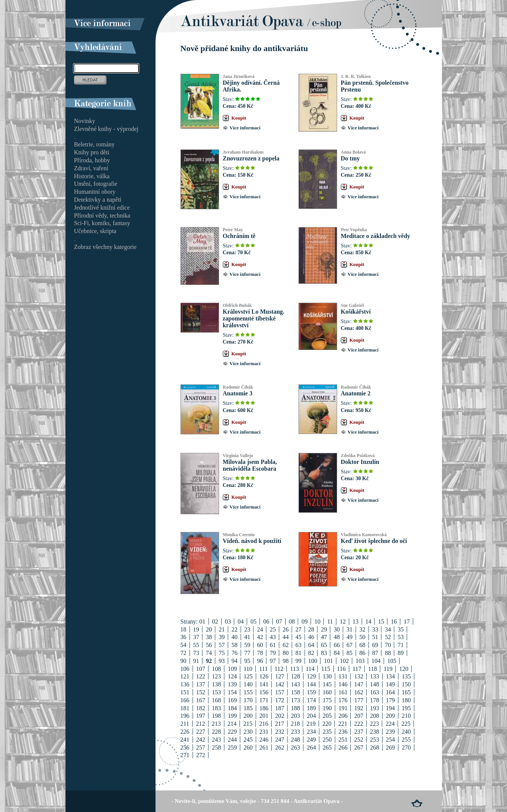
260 (248, 747)
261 (264, 747)
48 (337, 637)
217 (280, 724)
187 (280, 708)
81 (299, 653)
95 (247, 661)
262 (280, 747)
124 (232, 676)
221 (343, 724)
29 (324, 629)
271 (185, 755)
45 (299, 637)
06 (266, 621)
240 (406, 732)
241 (185, 740)
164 (390, 692)
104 (376, 661)
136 (185, 684)
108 (216, 669)
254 (390, 740)
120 (404, 669)
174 (311, 700)
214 (232, 724)
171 (264, 700)
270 (406, 747)
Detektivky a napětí (98, 200)
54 (184, 645)
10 (317, 621)
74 (209, 653)
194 (390, 708)
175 (327, 700)
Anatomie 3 (238, 393)
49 (350, 637)
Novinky (85, 121)
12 (343, 621)
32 (362, 629)
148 (375, 684)
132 (359, 676)
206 (343, 716)
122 (201, 676)
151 (185, 692)
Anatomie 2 (356, 393)
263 (295, 747)
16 (394, 621)
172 (280, 700)
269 (390, 747)
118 (372, 669)
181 (185, 708)
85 (350, 653)
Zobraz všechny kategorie (105, 247)
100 (313, 661)
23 (247, 629)
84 (337, 653)
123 (216, 676)
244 (232, 740)
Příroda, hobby (92, 160)
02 (215, 621)
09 (305, 621)
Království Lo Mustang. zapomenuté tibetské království (254, 318)
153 (216, 692)
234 (311, 732)
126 (264, 676)
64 (311, 645)
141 (264, 684)
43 (273, 637)
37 (196, 637)
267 (359, 747)
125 (248, 676)
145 (327, 684)
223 (374, 724)
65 (324, 645)
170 (248, 700)
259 (232, 747)
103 (360, 661)
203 (295, 716)
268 (375, 747)
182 (201, 708)
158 (295, 692)
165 (406, 692)
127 (280, 676)
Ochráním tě (239, 236)
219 (311, 724)
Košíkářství (356, 312)
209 (390, 716)
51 (375, 637)
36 (184, 637)
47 (324, 637)
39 (222, 637)
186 (264, 708)
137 (201, 684)
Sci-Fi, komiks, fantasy (102, 223)
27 (299, 629)
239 (390, 732)
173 (295, 700)
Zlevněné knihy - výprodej (106, 129)
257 (201, 747)
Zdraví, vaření (91, 168)
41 (247, 637)
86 (362, 653)
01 (202, 621)
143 (295, 684)
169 (232, 700)
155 (248, 692)
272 (201, 755)
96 (260, 661)
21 (222, 629)
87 (375, 653)
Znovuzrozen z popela (251, 158)
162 (359, 692)
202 (280, 716)
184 (232, 708)
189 (311, 708)
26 (286, 629)
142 (280, 684)
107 (201, 669)
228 (216, 732)
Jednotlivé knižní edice (102, 208)
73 (196, 653)
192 (359, 708)
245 (248, 740)
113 (295, 669)
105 (392, 661)
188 (295, 708)
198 (216, 716)
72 (184, 653)
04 (241, 621)
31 (350, 629)
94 (235, 661)
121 (185, 676)
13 (356, 621)
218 (295, 724)
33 (375, 629)
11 (330, 621)
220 (327, 724)
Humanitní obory (95, 192)
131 (343, 676)
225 (406, 724)
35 (401, 629)
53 (401, 637)
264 (311, 747)
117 (357, 669)
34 (388, 629)
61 (273, 645)
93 (222, 661)
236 (343, 732)
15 (381, 621)
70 (388, 645)
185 (248, 708)
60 (260, 645)
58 (235, 645)
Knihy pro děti (92, 152)
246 (264, 740)
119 (388, 669)
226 (185, 732)
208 (375, 716)
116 (341, 669)
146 (343, 684)
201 (264, 716)
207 (359, 716)
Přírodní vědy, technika (102, 215)
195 (406, 708)
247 (280, 740)
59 (247, 645)
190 (327, 708)
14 (368, 621)
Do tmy (350, 158)
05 (253, 621)
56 (209, 645)
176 (343, 700)
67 (350, 645)
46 (311, 637)
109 (232, 669)
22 (235, 629)
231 (264, 732)
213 (216, 724)
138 (216, 684)
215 (248, 724)
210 (406, 716)
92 (209, 661)
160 (327, 692)
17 (407, 621)
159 (311, 692)
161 (343, 692)
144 (311, 684)
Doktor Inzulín (360, 462)
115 (326, 669)
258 (216, 747)
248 (295, 740)
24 (260, 629)
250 (327, 740)
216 (264, 724)
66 (337, 645)
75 (222, 653)
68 (362, 645)
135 (406, 676)
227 (201, 732)
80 (286, 653)
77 (247, 653)
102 (344, 661)
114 (310, 669)
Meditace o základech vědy (376, 236)
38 (209, 637)
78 (260, 653)
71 (401, 645)
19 (196, 629)
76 (235, 653)
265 (327, 747)
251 (343, 740)
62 (286, 645)
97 (273, 661)
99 (299, 661)
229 (232, 732)
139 (232, 684)
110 (248, 669)
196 (185, 716)
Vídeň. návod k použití (252, 541)
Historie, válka (92, 176)
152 (201, 692)
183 (216, 708)
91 (196, 661)
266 (343, 747)
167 (201, 700)
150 (406, 684)
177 (359, 700)
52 (388, 637)
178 (375, 700)
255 (406, 740)
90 (184, 661)
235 (327, 732)
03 (228, 621)
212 (201, 724)
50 (362, 637)
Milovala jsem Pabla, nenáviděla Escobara (250, 465)
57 (222, 645)
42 (260, 637)
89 (401, 653)
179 (390, 700)
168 (216, 700)
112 (279, 669)
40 (235, 637)
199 (232, 716)
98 (286, 661)
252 (359, 740)
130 (327, 676)
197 (201, 716)
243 (216, 740)
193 (375, 708)
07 (279, 621)
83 (324, 653)
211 (185, 724)
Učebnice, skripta (95, 231)
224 (390, 724)
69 (375, 645)
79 (273, 653)
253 (375, 740)
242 (201, 740)
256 (185, 747)
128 (295, 676)
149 (390, 684)
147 (359, 684)
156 (264, 692)
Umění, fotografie (96, 184)
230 (248, 732)
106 (185, 669)
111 (264, 669)
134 (390, 676)
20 (209, 629)
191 (343, 708)
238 (375, 732)
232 (280, 732)
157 (280, 692)
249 (311, 740)
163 (375, 692)
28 (311, 629)
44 (286, 637)
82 (311, 653)
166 (185, 700)
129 (311, 676)
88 (388, 653)
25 (273, 629)
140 (248, 684)
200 (248, 716)
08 (292, 621)
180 (406, 700)
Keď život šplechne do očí (374, 541)
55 (196, 645)
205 (327, 716)
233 (295, 732)
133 (375, 676)
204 (311, 716)
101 (328, 661)
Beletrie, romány (95, 144)
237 (359, 732)
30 (337, 629)
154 (232, 692)
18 (184, 629)
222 (359, 724)
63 (299, 645)
